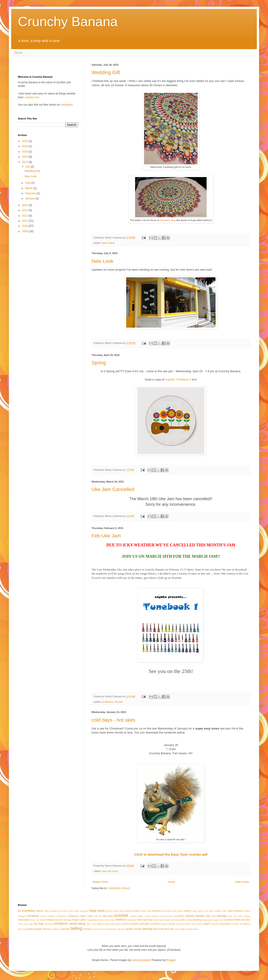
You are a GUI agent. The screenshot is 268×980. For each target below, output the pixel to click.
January (30, 199)
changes (22, 916)
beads (101, 911)
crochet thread (166, 916)
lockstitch (229, 920)
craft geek (108, 916)
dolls (214, 916)
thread (87, 929)
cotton (83, 916)
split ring (22, 929)
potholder (145, 924)
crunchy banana (195, 916)
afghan (40, 911)
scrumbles (225, 924)
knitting (189, 920)
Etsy (33, 920)
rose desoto (197, 924)
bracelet (156, 911)
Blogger (171, 960)
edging (247, 916)
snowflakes (245, 924)
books (137, 911)
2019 (25, 146)
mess (20, 924)
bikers (116, 911)
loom (238, 920)
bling (122, 911)
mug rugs (28, 924)
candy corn (203, 911)
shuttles (235, 924)
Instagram (67, 105)
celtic (224, 911)
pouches (155, 924)
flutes (112, 920)
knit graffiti (180, 920)
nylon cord (91, 924)
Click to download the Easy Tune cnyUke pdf (171, 854)
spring (30, 929)
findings (67, 920)
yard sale (169, 929)
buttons (187, 911)
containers (73, 916)
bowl (149, 911)
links (221, 920)
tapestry (66, 929)
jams (162, 920)
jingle (168, 920)
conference (62, 916)
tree (104, 929)
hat (151, 920)
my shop (39, 924)
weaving (147, 929)
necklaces (61, 924)
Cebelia (217, 911)
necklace (49, 924)
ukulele (129, 929)
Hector (156, 920)
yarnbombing (192, 929)
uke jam (119, 702)
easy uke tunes (110, 871)
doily (104, 243)
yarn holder (180, 929)
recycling (180, 924)
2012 (25, 216)
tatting (111, 243)
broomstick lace (169, 911)
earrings (222, 916)
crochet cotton (136, 916)
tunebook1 (107, 702)
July (28, 167)
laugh (216, 920)
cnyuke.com (32, 97)
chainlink (238, 911)
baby (76, 911)
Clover (43, 916)
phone (126, 924)
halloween (131, 920)
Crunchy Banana (68, 22)
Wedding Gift (106, 72)
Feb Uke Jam (106, 536)
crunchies (179, 916)
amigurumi (56, 911)
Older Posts (242, 882)
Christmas (33, 916)
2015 (25, 162)
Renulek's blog (168, 220)
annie (71, 911)
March (29, 188)
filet (61, 920)
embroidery (24, 920)
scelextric (215, 924)
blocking (129, 911)
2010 (25, 226)
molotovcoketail (141, 960)
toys (100, 929)
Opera (100, 924)
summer (47, 929)
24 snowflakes (26, 911)
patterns (119, 924)
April (28, 183)
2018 (25, 152)
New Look (103, 261)
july (172, 920)
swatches (56, 929)
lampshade (207, 920)
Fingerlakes (92, 920)
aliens (47, 911)
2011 (25, 221)
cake (194, 911)
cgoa (230, 911)
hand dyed (143, 920)
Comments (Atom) (119, 888)
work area (158, 929)
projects (164, 924)
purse (172, 924)
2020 (25, 141)
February (31, 193)
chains (247, 911)
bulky (180, 911)
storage (38, 929)
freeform (121, 920)
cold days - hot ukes (113, 720)
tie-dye (94, 929)
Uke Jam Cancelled (113, 489)
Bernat (109, 911)
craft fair (97, 916)
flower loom (104, 920)
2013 (25, 210)
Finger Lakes (79, 920)
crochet (121, 915)
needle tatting (77, 924)
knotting (197, 920)
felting (50, 920)
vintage (138, 929)
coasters (51, 916)
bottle (143, 911)
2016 (25, 157)
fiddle (56, 920)
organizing (109, 924)
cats (211, 911)
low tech (246, 920)
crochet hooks (151, 916)
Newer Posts (100, 882)
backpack (84, 911)
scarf (206, 924)
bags (93, 911)
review (188, 924)
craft (90, 916)
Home (18, 53)
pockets (135, 924)
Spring (99, 363)
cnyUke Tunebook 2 (178, 379)
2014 (25, 205)
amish (65, 911)
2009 (25, 231)
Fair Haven (41, 920)
